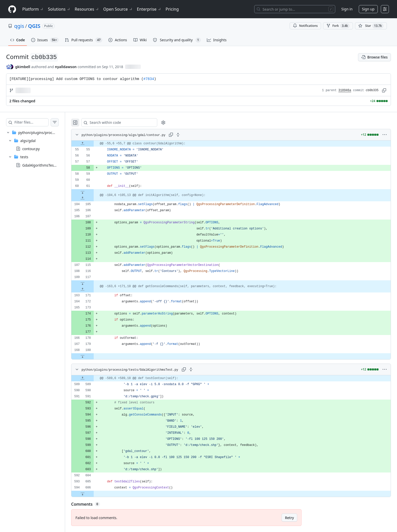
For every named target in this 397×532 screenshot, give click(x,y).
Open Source (118, 9)
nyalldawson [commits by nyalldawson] (66, 67)
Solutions (59, 9)
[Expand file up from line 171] (93, 289)
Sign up (368, 9)
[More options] (385, 135)
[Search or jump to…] (295, 9)
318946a (345, 90)
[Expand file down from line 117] (93, 283)
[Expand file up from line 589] (93, 378)
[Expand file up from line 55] (93, 144)
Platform (33, 9)
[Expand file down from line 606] (93, 494)
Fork (338, 26)
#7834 (149, 79)
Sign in (347, 9)
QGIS (34, 26)
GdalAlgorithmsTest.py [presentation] (41, 165)
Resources (87, 9)
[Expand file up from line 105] (93, 198)
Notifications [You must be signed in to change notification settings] (305, 26)
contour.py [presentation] (31, 149)
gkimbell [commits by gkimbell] (23, 67)
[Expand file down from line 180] (93, 356)
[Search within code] (127, 123)
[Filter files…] (36, 122)
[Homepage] (12, 9)
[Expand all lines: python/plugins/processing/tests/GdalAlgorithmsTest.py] (201, 369)
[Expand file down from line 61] (93, 192)
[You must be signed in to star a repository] (371, 26)
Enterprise (149, 9)
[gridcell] (236, 144)
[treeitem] (37, 149)
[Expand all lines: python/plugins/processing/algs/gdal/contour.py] (188, 135)
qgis (19, 26)
